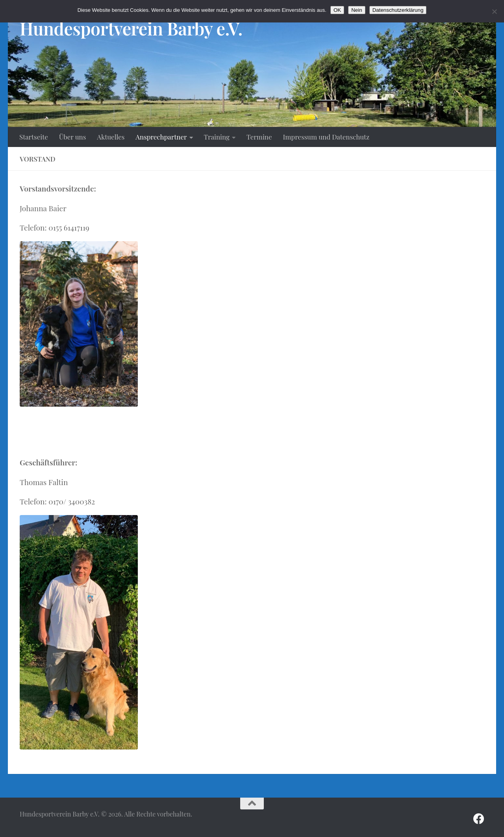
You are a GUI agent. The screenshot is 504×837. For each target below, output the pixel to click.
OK (337, 10)
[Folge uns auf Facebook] (479, 819)
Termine (259, 137)
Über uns (73, 137)
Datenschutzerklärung (398, 10)
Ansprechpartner (161, 137)
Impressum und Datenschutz (326, 137)
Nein (357, 10)
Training (217, 137)
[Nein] (494, 11)
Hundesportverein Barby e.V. (131, 28)
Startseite (34, 137)
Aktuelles (111, 137)
